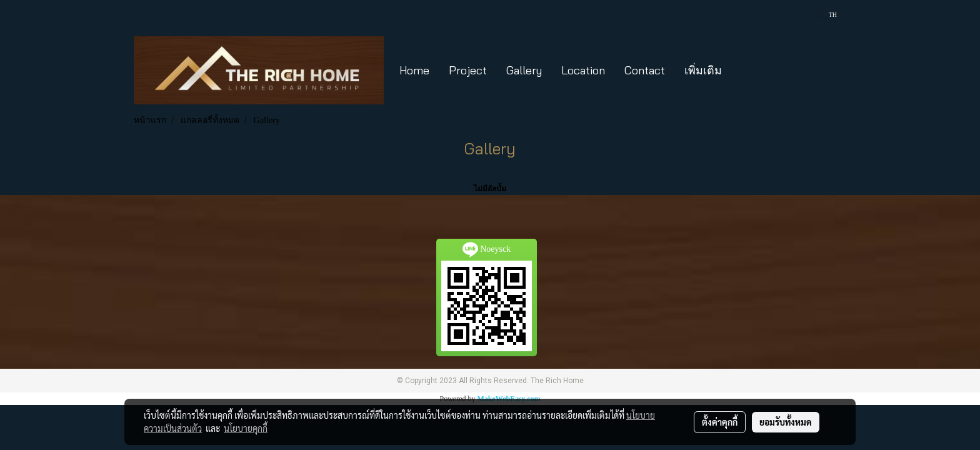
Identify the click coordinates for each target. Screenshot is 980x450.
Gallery (524, 70)
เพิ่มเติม (703, 70)
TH (828, 15)
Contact (645, 70)
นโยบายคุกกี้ (246, 428)
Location (583, 70)
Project (468, 70)
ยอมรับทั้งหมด (786, 422)
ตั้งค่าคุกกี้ (720, 422)
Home (414, 70)
